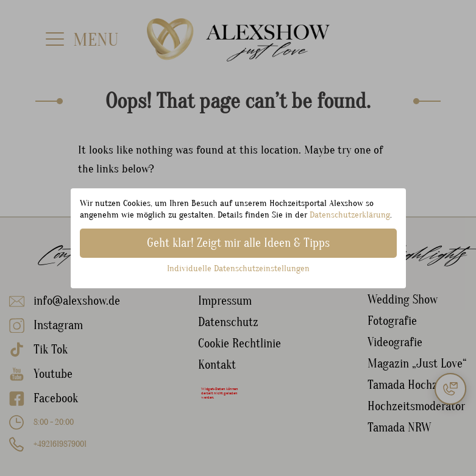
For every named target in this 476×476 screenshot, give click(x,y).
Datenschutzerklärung (350, 215)
